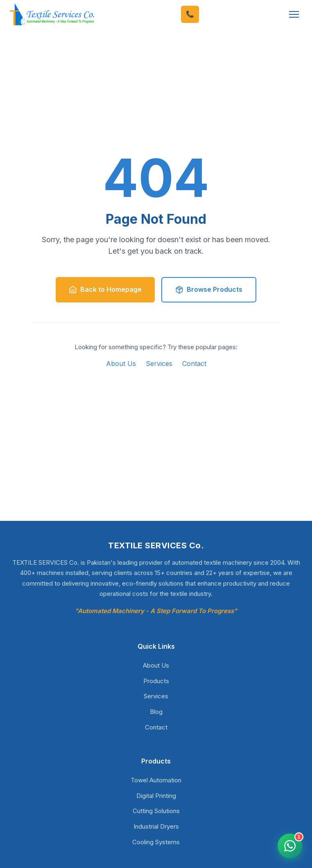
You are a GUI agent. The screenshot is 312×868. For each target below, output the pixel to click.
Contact (194, 364)
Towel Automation (156, 780)
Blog (156, 712)
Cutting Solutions (156, 811)
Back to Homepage (105, 290)
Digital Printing (156, 796)
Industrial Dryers (156, 826)
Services (159, 364)
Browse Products (209, 290)
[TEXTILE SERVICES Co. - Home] (52, 15)
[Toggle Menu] (294, 14)
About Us (121, 364)
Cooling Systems (156, 842)
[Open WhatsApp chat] (290, 846)
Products (156, 681)
